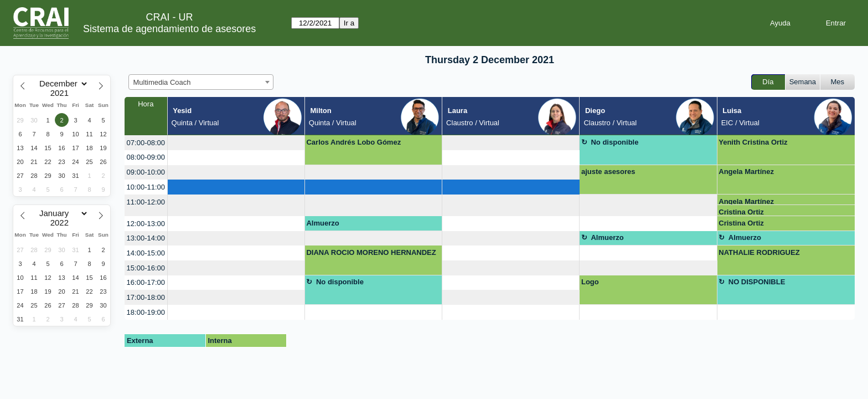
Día (768, 82)
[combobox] (201, 82)
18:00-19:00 (146, 312)
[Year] (62, 93)
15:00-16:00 (146, 268)
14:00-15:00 (146, 253)
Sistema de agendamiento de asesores (169, 29)
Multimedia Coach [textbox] (162, 82)
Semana (803, 82)
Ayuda (780, 23)
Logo (590, 282)
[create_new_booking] (236, 143)
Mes (838, 82)
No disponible (614, 142)
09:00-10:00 (146, 172)
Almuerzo (322, 223)
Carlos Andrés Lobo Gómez (353, 142)
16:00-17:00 (146, 282)
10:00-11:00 (146, 187)
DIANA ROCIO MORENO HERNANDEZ (371, 252)
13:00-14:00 (146, 238)
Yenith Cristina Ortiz (753, 142)
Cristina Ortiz (741, 212)
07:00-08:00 (146, 143)
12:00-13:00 (146, 224)
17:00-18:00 (146, 297)
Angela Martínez (746, 172)
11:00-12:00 (146, 202)
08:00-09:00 (146, 157)
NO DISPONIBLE (757, 282)
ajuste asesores (608, 172)
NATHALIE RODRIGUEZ (759, 252)
